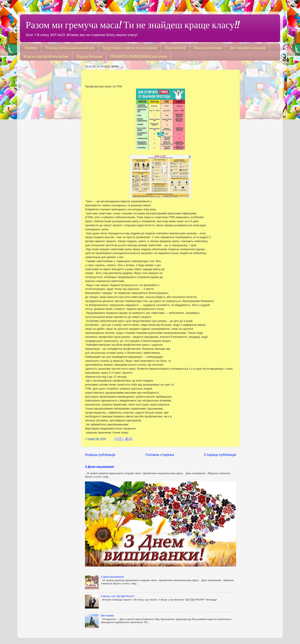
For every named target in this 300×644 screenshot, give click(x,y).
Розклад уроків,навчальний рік (70, 48)
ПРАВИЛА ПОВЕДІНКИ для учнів (138, 56)
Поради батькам (89, 56)
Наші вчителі (176, 48)
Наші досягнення (208, 48)
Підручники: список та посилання (130, 48)
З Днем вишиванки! (100, 467)
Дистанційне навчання (248, 48)
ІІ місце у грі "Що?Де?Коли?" (118, 596)
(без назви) (107, 616)
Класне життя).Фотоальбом (46, 56)
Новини (31, 48)
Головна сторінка (160, 455)
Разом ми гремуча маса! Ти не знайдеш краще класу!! (132, 25)
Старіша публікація (220, 455)
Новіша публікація (100, 455)
